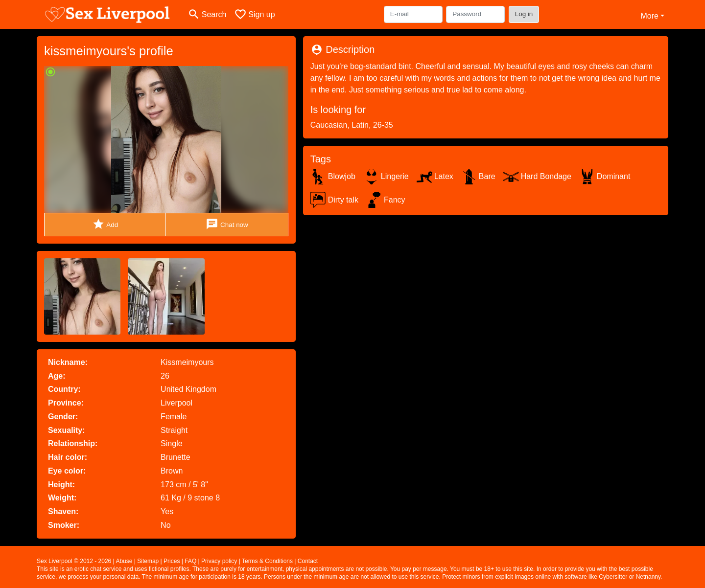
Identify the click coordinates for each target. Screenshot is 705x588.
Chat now (227, 224)
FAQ (190, 561)
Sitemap (148, 561)
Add (105, 224)
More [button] (649, 16)
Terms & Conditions (267, 561)
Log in (524, 14)
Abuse (124, 561)
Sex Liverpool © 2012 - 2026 (74, 561)
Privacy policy (219, 561)
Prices (172, 561)
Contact (308, 561)
